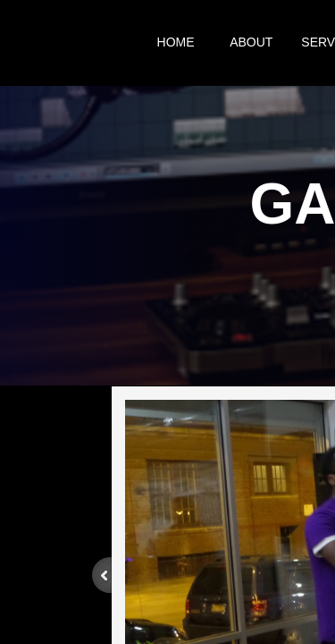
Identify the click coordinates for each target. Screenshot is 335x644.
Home (176, 42)
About (251, 42)
